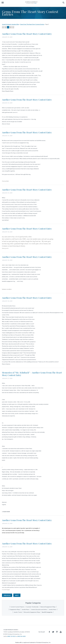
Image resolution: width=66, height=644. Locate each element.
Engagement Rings (15, 609)
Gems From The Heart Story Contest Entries (32, 24)
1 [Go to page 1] (5, 27)
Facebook (49, 632)
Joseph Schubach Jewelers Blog (11, 24)
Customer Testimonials (32, 607)
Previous (7, 595)
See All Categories (47, 612)
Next (17, 595)
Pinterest (57, 632)
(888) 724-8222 (12, 636)
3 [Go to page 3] (11, 27)
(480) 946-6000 (21, 636)
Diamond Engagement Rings (48, 607)
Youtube (61, 632)
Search (63, 3)
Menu (3, 3)
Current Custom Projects (17, 607)
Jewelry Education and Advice (39, 609)
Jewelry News (53, 609)
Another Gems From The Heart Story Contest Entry (27, 34)
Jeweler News (26, 609)
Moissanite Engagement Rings (32, 612)
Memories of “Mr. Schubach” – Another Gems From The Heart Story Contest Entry (32, 374)
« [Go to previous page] (3, 27)
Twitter (53, 632)
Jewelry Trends (18, 612)
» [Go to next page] (13, 27)
